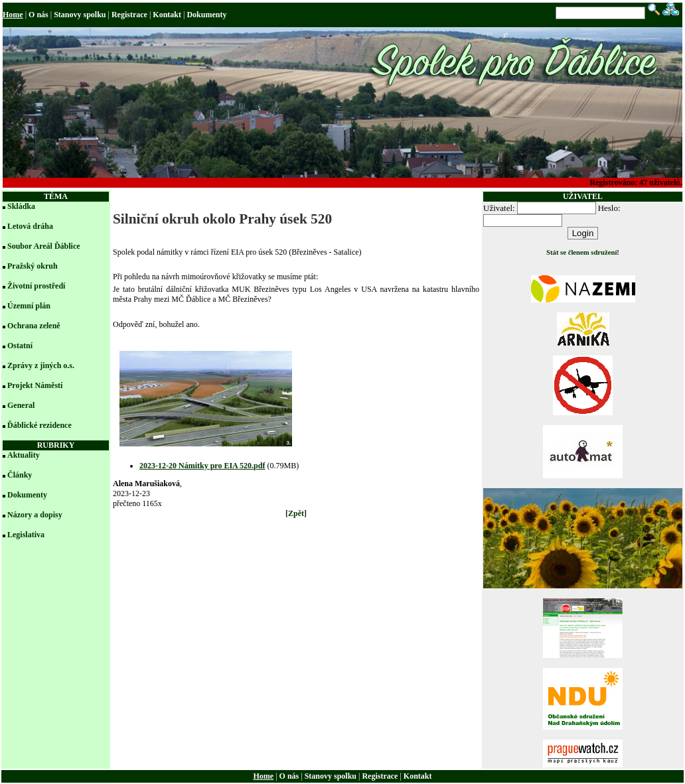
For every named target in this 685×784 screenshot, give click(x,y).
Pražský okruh (33, 266)
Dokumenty (206, 15)
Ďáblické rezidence (39, 425)
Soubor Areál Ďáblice (44, 246)
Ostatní (20, 346)
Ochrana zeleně (34, 326)
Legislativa (26, 535)
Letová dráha (30, 226)
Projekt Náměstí (35, 385)
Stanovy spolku (80, 15)
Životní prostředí (36, 286)
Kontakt (167, 15)
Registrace (129, 15)
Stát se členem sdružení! (583, 252)
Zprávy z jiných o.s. (41, 365)
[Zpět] (296, 513)
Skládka (21, 206)
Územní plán (29, 306)
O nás (38, 15)
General (21, 405)
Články (20, 475)
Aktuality (24, 455)
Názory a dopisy (35, 515)
